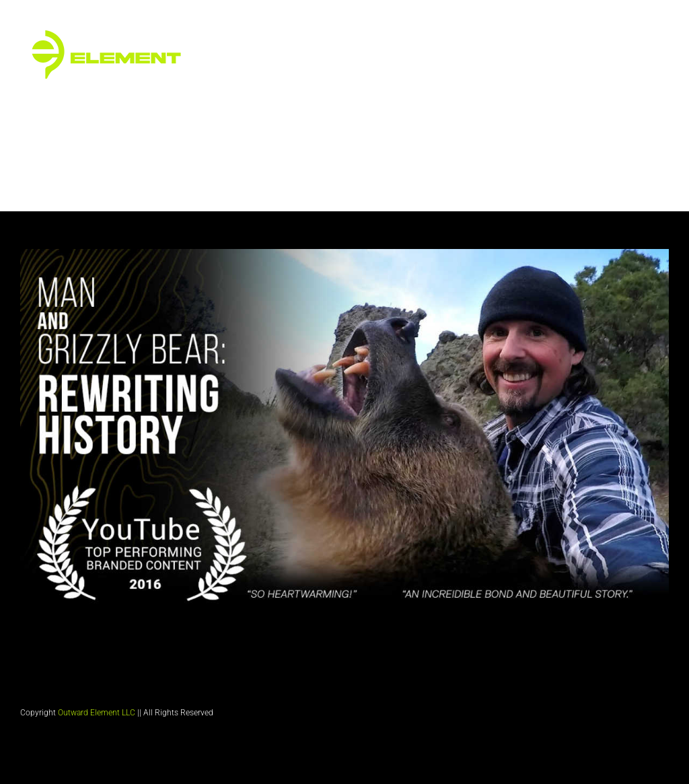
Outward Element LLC (97, 713)
